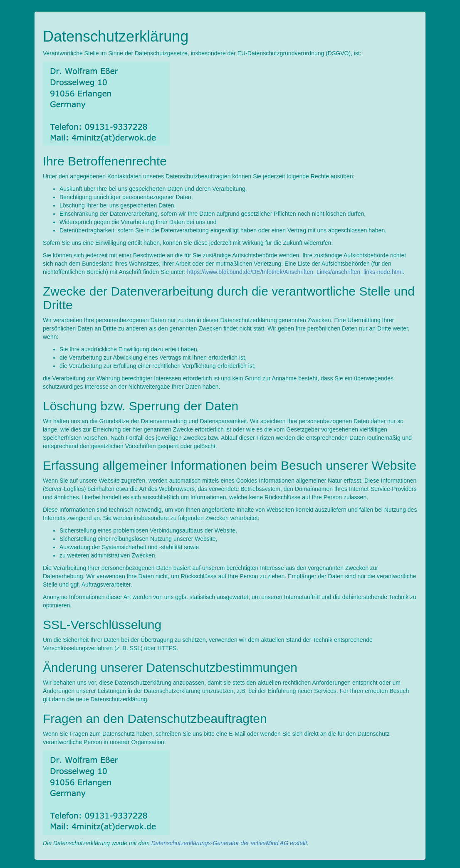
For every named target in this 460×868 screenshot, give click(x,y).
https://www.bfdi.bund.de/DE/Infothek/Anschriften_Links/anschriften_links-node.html (295, 272)
